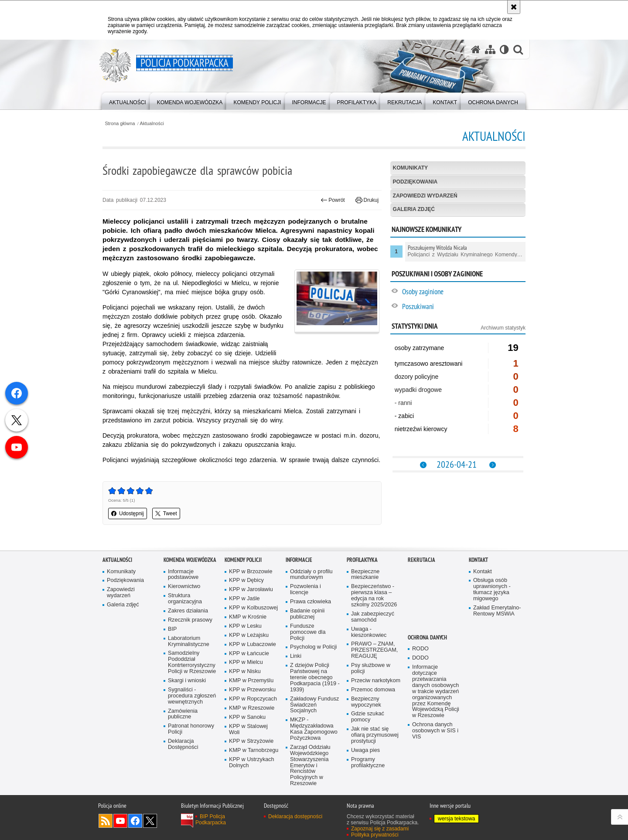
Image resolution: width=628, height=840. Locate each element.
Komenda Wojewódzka (190, 560)
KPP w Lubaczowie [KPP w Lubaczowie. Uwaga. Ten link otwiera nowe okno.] (253, 644)
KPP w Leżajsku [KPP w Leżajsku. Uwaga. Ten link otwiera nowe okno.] (249, 635)
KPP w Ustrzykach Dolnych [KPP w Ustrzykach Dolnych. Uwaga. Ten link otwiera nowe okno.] (252, 763)
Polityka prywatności (375, 835)
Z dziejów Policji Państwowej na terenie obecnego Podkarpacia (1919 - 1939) (315, 678)
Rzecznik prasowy (190, 620)
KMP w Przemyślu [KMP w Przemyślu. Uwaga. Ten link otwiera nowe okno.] (251, 681)
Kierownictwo (184, 587)
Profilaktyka (362, 560)
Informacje (299, 560)
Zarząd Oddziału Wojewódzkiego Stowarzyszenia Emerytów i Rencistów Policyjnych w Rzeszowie (310, 765)
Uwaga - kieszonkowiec (369, 632)
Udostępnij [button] (128, 514)
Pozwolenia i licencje (305, 590)
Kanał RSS (106, 821)
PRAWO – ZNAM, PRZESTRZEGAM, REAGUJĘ (374, 650)
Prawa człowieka (311, 602)
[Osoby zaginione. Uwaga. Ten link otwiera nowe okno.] (463, 293)
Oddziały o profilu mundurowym (311, 575)
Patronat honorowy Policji (191, 729)
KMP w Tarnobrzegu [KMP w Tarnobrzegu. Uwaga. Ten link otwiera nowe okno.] (254, 750)
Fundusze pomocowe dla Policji (308, 632)
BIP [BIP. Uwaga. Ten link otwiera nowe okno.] (172, 629)
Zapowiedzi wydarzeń (425, 196)
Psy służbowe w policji (371, 668)
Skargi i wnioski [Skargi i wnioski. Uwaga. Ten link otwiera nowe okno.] (187, 681)
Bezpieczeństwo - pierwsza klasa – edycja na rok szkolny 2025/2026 (374, 596)
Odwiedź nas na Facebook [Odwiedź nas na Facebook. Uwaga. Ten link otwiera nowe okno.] (135, 821)
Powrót (333, 200)
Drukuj (367, 200)
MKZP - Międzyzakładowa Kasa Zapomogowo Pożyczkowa (314, 729)
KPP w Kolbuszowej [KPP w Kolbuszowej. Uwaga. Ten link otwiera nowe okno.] (253, 608)
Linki (296, 656)
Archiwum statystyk (503, 328)
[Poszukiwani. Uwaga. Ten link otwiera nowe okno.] (463, 308)
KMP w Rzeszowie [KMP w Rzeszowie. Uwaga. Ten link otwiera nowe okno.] (252, 708)
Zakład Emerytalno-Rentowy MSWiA (497, 611)
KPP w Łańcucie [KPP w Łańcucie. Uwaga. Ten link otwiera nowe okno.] (249, 654)
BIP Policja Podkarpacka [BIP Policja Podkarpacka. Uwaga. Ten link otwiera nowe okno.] (211, 820)
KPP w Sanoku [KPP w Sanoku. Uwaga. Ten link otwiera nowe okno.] (247, 717)
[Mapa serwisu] (490, 49)
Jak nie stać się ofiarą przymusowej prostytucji (375, 735)
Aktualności (152, 124)
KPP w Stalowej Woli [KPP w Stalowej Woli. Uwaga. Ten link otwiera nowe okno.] (248, 729)
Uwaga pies (365, 750)
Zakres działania (188, 611)
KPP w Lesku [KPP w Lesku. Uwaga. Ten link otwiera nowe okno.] (245, 626)
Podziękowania (415, 182)
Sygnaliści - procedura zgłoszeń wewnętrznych (192, 696)
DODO (420, 658)
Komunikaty (410, 168)
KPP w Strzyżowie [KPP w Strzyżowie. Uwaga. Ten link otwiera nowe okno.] (251, 741)
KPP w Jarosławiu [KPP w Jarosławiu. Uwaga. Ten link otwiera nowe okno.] (251, 590)
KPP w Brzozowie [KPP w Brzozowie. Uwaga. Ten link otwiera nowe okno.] (251, 572)
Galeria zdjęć (414, 209)
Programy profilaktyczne (368, 763)
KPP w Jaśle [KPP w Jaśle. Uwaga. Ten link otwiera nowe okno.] (244, 599)
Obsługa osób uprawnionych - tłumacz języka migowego (492, 590)
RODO (420, 649)
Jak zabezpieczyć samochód (373, 617)
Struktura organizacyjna (185, 599)
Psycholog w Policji (313, 647)
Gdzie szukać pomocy (368, 717)
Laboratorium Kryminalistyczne (189, 641)
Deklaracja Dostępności (183, 744)
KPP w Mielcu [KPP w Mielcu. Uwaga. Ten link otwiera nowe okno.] (246, 662)
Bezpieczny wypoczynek (366, 702)
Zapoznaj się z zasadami (380, 829)
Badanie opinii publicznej (307, 614)
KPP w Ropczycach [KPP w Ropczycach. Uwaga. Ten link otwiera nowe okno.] (253, 699)
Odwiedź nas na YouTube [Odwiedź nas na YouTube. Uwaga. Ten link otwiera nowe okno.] (120, 821)
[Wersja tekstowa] (504, 49)
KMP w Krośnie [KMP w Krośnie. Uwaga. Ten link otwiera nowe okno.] (248, 617)
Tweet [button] (166, 514)
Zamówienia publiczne (183, 714)
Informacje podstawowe (183, 575)
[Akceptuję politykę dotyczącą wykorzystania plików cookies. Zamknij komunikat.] (514, 7)
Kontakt (478, 560)
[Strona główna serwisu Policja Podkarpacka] (476, 49)
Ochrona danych (427, 638)
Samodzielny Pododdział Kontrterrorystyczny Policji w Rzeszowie (192, 662)
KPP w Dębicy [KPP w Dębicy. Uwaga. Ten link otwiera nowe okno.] (246, 580)
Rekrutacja (422, 560)
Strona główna (120, 124)
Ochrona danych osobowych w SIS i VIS (435, 731)
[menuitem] (128, 100)
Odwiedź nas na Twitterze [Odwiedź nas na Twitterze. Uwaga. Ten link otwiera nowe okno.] (150, 821)
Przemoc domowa (373, 690)
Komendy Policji (243, 560)
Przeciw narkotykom (376, 681)
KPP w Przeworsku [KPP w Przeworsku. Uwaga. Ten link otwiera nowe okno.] (252, 690)
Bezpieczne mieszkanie (365, 575)
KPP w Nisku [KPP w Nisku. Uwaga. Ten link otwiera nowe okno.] (245, 672)
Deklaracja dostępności (295, 816)
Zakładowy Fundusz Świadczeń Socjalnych (314, 705)
